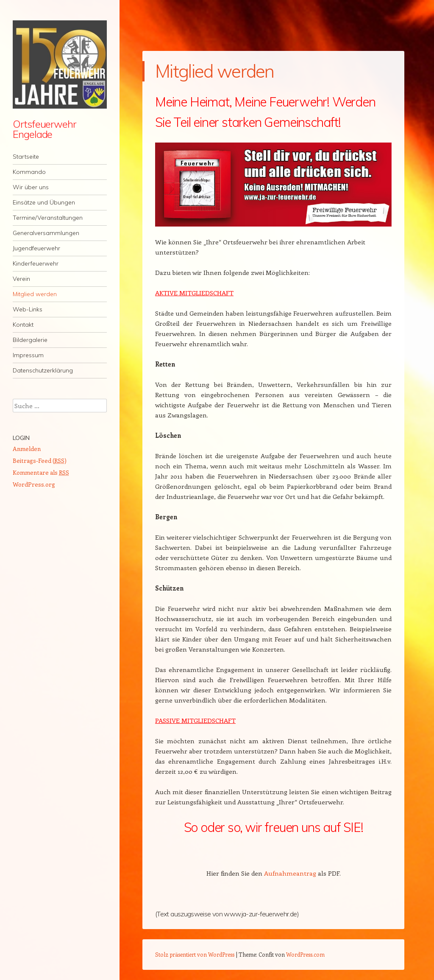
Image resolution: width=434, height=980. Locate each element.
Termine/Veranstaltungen (48, 218)
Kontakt (23, 325)
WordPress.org (34, 484)
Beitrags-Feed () (40, 461)
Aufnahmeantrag (290, 873)
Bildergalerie (30, 340)
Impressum (28, 355)
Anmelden (27, 449)
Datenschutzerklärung (43, 370)
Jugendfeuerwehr (36, 248)
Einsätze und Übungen (44, 202)
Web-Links (28, 309)
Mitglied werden (35, 294)
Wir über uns (31, 187)
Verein (21, 279)
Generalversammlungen (46, 233)
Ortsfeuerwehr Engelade (44, 129)
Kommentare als (41, 472)
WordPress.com (305, 954)
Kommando (29, 172)
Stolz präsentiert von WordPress (195, 954)
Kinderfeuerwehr (36, 263)
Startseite (26, 157)
